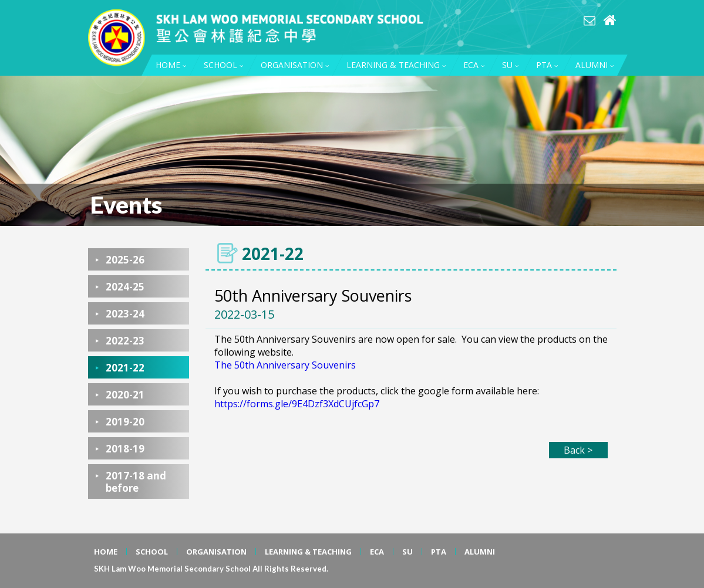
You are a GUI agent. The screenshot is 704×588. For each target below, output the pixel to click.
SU (510, 65)
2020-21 (125, 395)
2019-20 (125, 422)
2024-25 (125, 287)
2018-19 (125, 449)
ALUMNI (594, 65)
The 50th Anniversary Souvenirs (285, 365)
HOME (171, 65)
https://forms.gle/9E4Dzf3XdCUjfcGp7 (297, 404)
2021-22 (125, 368)
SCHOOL (223, 65)
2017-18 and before (136, 482)
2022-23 (125, 341)
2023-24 (125, 314)
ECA (474, 65)
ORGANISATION (295, 65)
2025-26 (125, 260)
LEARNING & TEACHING (396, 65)
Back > (578, 450)
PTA (547, 65)
